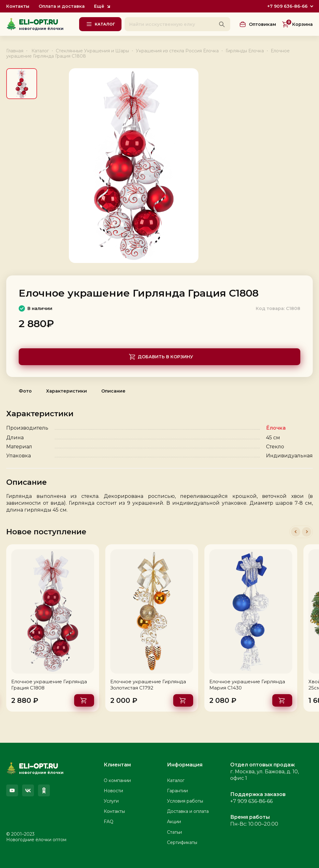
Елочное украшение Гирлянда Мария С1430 (247, 685)
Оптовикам (262, 24)
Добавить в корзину (165, 357)
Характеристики (67, 391)
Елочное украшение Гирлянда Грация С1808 (49, 685)
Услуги (111, 801)
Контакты (18, 6)
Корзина (299, 24)
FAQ (109, 822)
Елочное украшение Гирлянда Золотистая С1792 (148, 685)
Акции (174, 822)
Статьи (174, 832)
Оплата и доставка (62, 6)
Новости (113, 791)
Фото (25, 391)
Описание (113, 391)
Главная (15, 51)
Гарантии (177, 791)
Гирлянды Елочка (245, 51)
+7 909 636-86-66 (287, 6)
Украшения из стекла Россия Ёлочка (177, 51)
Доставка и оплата (188, 811)
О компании (117, 780)
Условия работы (185, 801)
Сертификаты (182, 842)
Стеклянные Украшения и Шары (92, 51)
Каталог (40, 51)
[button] (296, 532)
